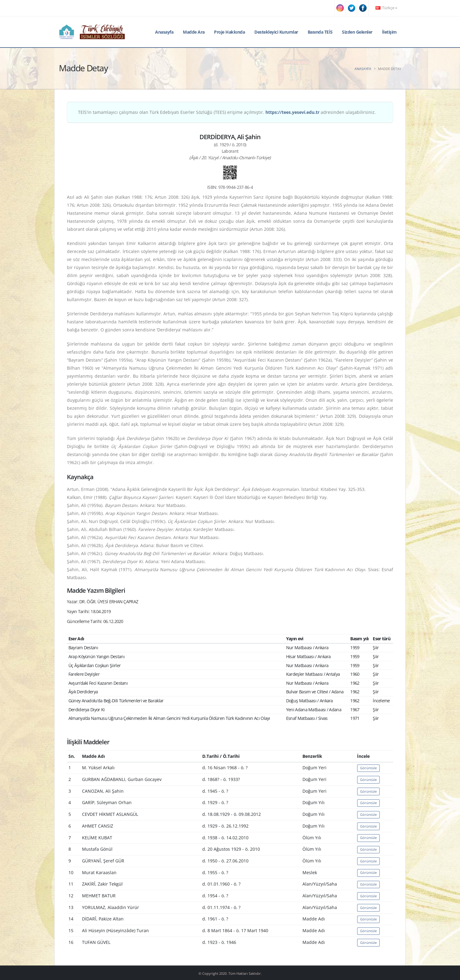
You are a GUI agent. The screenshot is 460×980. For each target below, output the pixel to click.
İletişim (389, 32)
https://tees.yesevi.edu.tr (292, 112)
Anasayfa (164, 32)
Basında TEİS (320, 32)
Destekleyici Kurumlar (276, 32)
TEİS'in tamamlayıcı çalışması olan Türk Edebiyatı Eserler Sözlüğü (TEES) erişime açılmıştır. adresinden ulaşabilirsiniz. (227, 112)
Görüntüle (368, 768)
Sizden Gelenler (357, 32)
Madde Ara (194, 32)
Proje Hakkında (229, 32)
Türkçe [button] (386, 8)
